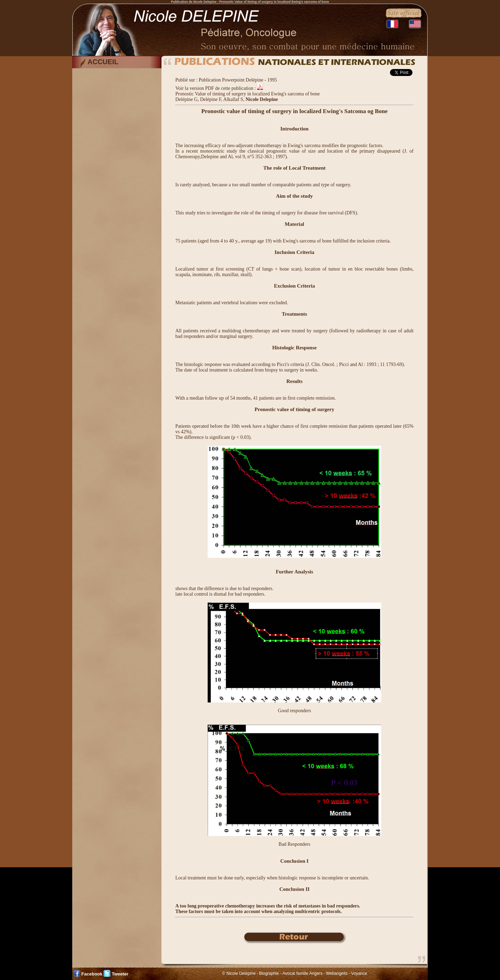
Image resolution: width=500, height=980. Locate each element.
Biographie (269, 973)
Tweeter (120, 974)
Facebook (92, 974)
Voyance (359, 973)
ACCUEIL (103, 62)
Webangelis (337, 973)
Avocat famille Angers (302, 973)
